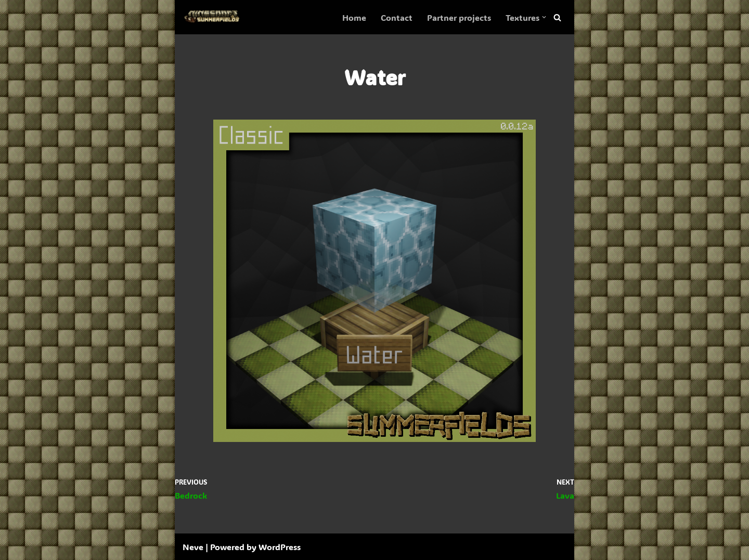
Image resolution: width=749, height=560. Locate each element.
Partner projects (459, 17)
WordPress (280, 547)
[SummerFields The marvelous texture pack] (214, 17)
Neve (193, 547)
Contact (397, 17)
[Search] (557, 17)
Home (354, 17)
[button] (544, 17)
